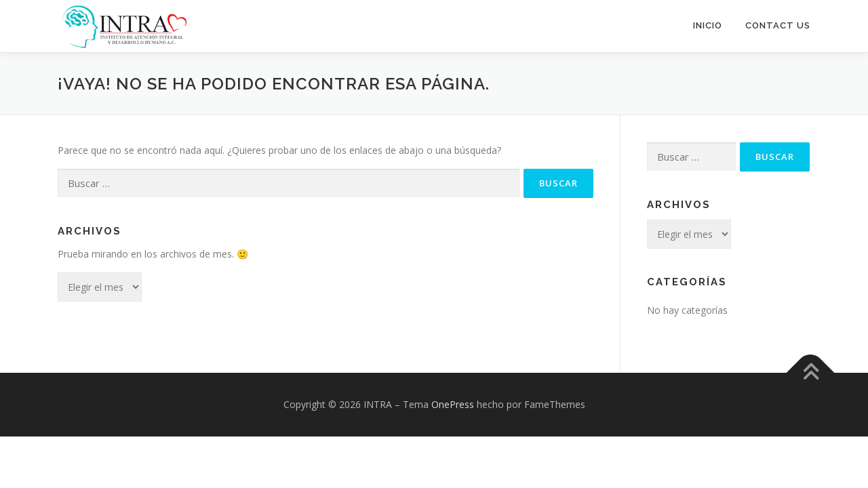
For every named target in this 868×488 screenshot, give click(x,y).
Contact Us (778, 25)
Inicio (708, 25)
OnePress (453, 404)
